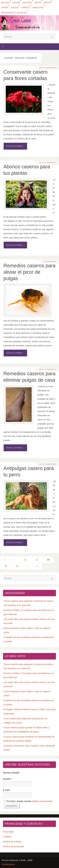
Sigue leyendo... (15, 146)
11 (25, 560)
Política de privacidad (13, 846)
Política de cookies (12, 842)
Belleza (6, 3)
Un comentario (50, 262)
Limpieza (26, 8)
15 (17, 566)
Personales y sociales (14, 13)
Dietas (38, 3)
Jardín (5, 8)
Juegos (15, 8)
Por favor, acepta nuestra (28, 801)
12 (37, 560)
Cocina (16, 3)
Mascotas (38, 8)
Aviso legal (8, 832)
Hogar (47, 3)
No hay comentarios (48, 68)
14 (6, 566)
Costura (27, 3)
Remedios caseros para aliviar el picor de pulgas (29, 272)
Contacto (7, 837)
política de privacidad (42, 801)
